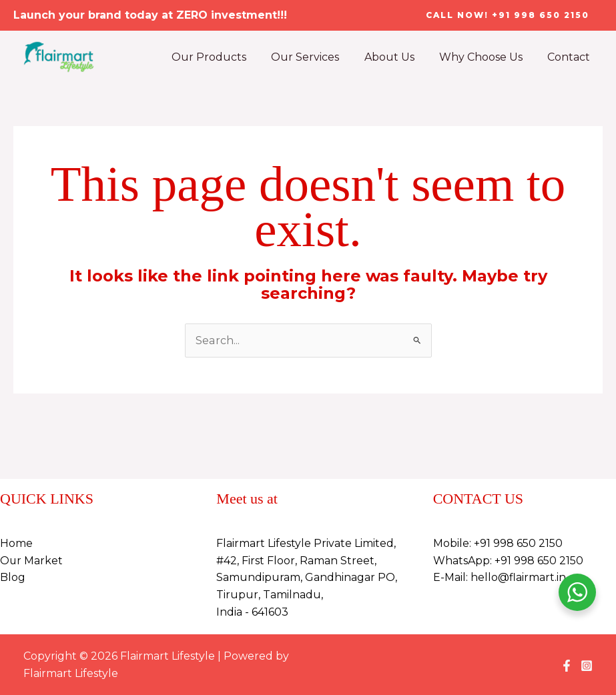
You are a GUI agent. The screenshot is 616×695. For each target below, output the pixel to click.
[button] (508, 15)
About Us (398, 57)
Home (16, 543)
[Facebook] (567, 666)
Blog (13, 577)
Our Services (318, 57)
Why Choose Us (486, 57)
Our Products (225, 57)
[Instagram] (587, 666)
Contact (571, 57)
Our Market (32, 561)
